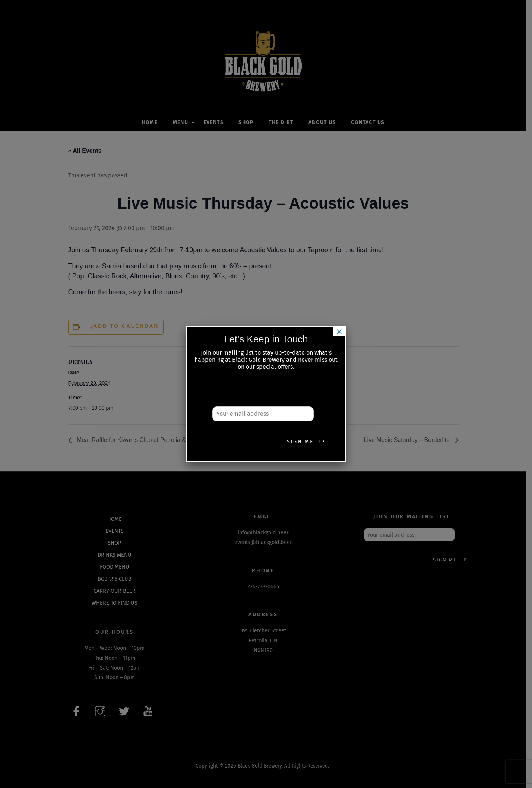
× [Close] (339, 332)
